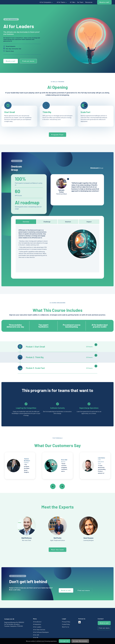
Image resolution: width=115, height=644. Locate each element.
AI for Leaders (37, 627)
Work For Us (66, 627)
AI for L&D (36, 635)
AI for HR (36, 637)
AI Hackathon (37, 624)
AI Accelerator (37, 622)
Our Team (80, 2)
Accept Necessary (80, 641)
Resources (89, 2)
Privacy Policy (66, 622)
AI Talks (73, 2)
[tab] (26, 222)
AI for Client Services (39, 630)
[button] (46, 2)
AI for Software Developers (41, 632)
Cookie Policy (66, 624)
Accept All (65, 641)
